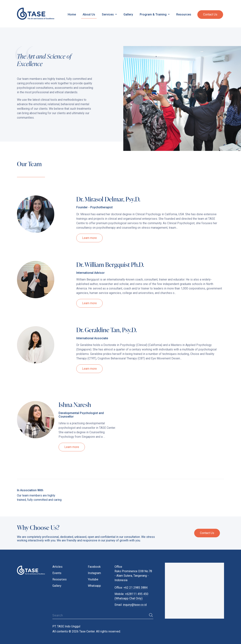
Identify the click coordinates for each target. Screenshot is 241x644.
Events (57, 573)
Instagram (94, 573)
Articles (57, 567)
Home (72, 14)
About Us (89, 14)
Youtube (93, 579)
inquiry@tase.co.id (135, 605)
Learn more (89, 238)
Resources (184, 14)
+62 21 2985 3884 (136, 588)
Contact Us (210, 14)
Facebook (94, 567)
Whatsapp (94, 586)
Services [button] (108, 14)
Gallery (128, 14)
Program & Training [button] (154, 14)
